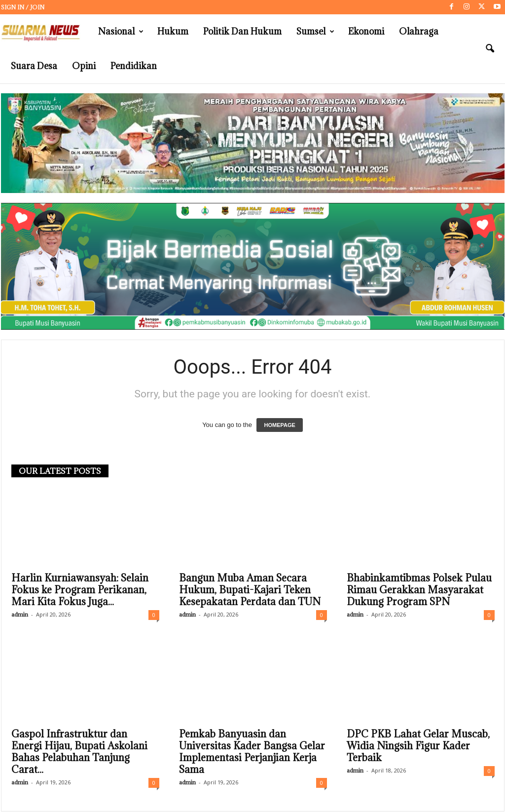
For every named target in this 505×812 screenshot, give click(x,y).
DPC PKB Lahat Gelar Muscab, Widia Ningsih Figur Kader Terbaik (418, 746)
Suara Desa (34, 66)
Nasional (121, 32)
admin (20, 615)
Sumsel (315, 32)
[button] (490, 49)
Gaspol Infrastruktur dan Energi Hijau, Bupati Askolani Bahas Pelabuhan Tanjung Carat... (79, 752)
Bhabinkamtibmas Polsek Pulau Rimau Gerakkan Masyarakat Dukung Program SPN (419, 590)
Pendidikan (134, 66)
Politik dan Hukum (242, 31)
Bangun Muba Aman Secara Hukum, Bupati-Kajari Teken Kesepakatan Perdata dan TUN (250, 590)
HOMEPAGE (279, 425)
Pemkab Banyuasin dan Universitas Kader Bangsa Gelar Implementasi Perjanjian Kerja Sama (252, 752)
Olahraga (419, 31)
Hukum (173, 31)
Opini (84, 66)
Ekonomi (366, 31)
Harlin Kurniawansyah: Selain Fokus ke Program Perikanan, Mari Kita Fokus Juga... (80, 590)
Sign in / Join (23, 7)
